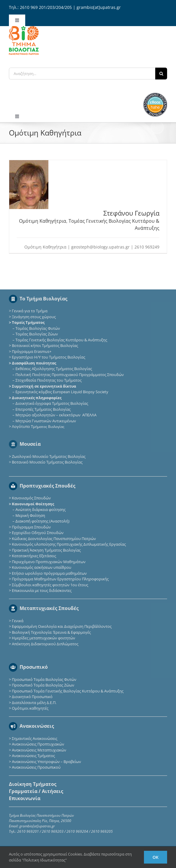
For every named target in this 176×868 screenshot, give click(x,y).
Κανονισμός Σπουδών (31, 498)
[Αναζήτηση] (161, 74)
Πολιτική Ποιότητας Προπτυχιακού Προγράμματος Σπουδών (70, 375)
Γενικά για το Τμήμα (30, 311)
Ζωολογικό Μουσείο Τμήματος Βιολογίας (49, 456)
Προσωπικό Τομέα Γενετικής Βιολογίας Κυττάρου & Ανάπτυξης (68, 691)
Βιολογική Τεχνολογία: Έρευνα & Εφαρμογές (51, 632)
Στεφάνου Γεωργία (131, 213)
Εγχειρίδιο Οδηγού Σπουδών (38, 533)
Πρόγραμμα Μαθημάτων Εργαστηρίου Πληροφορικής (60, 579)
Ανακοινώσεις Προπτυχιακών (38, 744)
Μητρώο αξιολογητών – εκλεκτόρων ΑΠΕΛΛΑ (56, 415)
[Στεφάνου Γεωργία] (29, 163)
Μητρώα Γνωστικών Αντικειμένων (46, 421)
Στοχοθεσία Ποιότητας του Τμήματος (49, 380)
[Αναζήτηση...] (82, 74)
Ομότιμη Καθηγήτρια (43, 221)
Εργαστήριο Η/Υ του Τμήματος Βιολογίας (49, 357)
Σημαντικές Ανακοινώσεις (35, 738)
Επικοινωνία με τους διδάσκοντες (42, 590)
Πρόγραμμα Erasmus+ (32, 351)
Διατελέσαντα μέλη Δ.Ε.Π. (34, 703)
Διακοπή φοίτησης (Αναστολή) (42, 521)
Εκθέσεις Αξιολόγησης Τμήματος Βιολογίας (54, 369)
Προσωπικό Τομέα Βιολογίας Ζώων (43, 685)
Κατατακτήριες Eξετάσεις (34, 556)
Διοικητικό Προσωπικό (32, 697)
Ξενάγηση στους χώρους (34, 317)
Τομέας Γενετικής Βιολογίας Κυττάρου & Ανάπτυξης (61, 340)
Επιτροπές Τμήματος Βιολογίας (43, 409)
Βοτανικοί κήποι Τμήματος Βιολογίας (45, 345)
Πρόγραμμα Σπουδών (31, 527)
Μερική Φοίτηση (30, 515)
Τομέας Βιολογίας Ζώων (37, 334)
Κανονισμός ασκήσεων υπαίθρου (42, 567)
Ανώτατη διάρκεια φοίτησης (41, 509)
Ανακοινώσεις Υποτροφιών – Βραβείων (46, 762)
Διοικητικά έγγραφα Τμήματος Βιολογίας (52, 403)
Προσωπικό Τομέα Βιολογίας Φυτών (44, 679)
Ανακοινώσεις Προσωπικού (36, 767)
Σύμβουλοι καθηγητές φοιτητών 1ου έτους (50, 585)
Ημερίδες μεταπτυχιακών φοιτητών (43, 638)
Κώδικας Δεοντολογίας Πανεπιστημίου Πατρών (54, 539)
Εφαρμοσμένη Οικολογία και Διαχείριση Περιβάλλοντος (62, 626)
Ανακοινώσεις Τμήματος (33, 756)
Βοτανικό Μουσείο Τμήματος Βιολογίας (47, 462)
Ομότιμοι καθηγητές (30, 708)
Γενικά (18, 621)
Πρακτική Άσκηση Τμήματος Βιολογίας (46, 550)
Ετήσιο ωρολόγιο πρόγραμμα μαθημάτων (49, 573)
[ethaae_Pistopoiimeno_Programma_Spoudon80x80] (155, 95)
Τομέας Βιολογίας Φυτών (38, 328)
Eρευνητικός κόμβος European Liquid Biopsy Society (62, 392)
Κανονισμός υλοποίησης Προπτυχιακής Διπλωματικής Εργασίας (69, 544)
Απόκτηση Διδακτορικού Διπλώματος (45, 644)
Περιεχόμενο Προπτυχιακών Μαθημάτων (49, 562)
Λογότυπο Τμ (38, 426)
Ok (156, 857)
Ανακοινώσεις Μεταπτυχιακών (39, 750)
